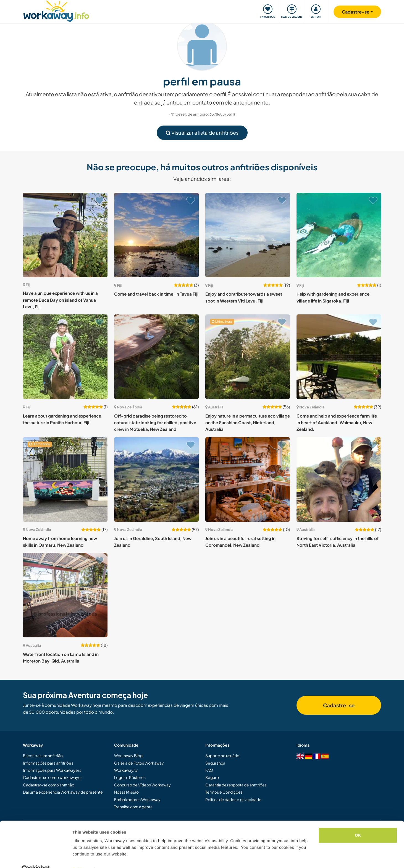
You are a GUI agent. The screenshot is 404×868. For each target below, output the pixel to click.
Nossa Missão (126, 792)
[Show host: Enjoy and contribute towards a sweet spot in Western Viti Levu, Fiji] (248, 235)
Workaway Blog (128, 755)
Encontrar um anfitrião (43, 755)
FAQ (209, 770)
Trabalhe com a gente (133, 807)
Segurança (215, 763)
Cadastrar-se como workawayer (53, 777)
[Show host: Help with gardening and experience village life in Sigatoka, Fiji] (339, 235)
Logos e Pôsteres (130, 777)
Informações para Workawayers (52, 770)
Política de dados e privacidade (233, 799)
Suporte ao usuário (222, 755)
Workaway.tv (126, 770)
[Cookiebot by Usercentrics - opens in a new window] (36, 857)
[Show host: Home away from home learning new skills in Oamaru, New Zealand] (65, 479)
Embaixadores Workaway (137, 799)
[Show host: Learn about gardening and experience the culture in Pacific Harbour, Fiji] (65, 357)
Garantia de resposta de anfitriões (236, 785)
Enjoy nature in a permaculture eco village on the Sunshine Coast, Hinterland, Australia (248, 423)
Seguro (212, 777)
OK (358, 823)
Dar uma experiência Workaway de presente (63, 792)
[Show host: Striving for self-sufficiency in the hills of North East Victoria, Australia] (339, 479)
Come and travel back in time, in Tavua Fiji (156, 294)
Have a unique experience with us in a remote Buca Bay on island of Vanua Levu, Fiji (60, 300)
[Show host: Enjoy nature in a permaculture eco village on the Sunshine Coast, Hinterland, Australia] (248, 357)
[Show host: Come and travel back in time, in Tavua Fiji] (156, 235)
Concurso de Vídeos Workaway (142, 785)
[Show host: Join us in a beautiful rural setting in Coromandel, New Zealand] (248, 479)
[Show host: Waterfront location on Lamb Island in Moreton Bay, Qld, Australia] (65, 595)
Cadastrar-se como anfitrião (49, 785)
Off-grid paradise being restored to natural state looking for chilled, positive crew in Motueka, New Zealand (155, 423)
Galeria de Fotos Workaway (139, 763)
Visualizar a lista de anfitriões (202, 133)
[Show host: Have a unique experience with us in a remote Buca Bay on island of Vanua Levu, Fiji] (65, 235)
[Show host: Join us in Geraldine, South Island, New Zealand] (156, 479)
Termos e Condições (224, 792)
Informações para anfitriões (48, 763)
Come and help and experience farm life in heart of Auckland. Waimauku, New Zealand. (337, 423)
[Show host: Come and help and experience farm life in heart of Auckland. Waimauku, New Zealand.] (339, 357)
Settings (81, 857)
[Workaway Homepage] (56, 10)
